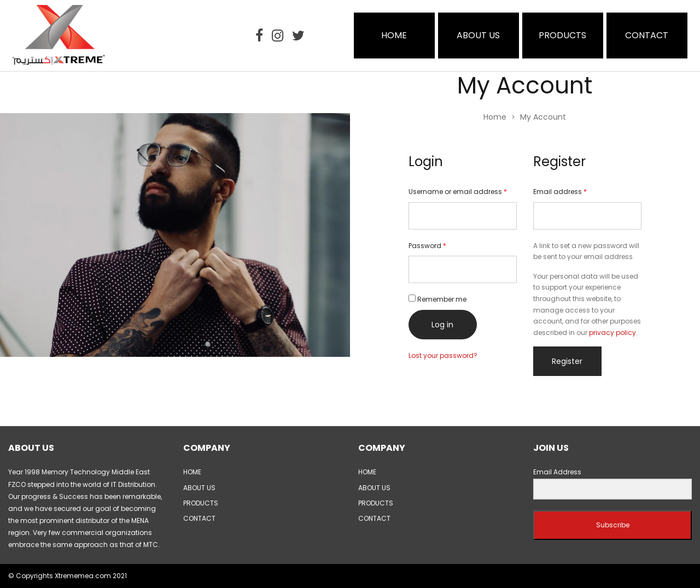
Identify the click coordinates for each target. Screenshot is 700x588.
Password (427, 246)
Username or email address (458, 192)
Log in (442, 325)
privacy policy (612, 333)
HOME (394, 35)
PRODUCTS (562, 35)
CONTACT (647, 35)
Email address (560, 192)
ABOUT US (478, 35)
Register (567, 361)
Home (495, 117)
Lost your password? (443, 355)
